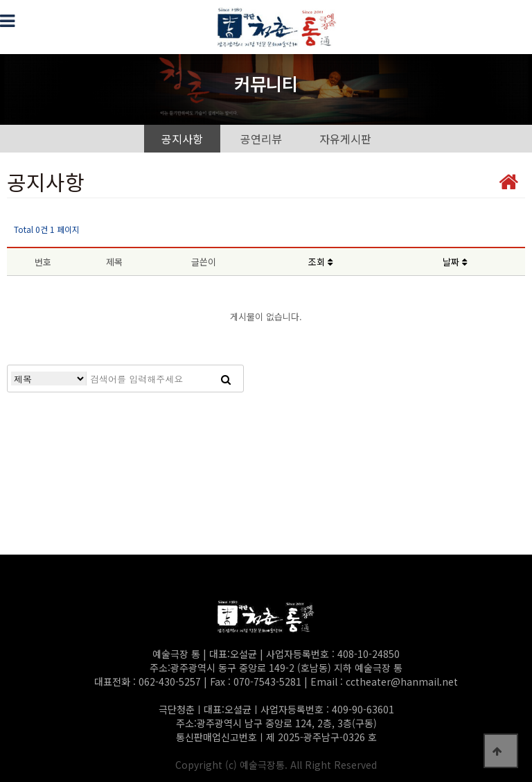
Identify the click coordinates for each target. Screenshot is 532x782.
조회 (320, 262)
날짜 (455, 262)
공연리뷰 (261, 139)
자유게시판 (345, 139)
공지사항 (182, 139)
